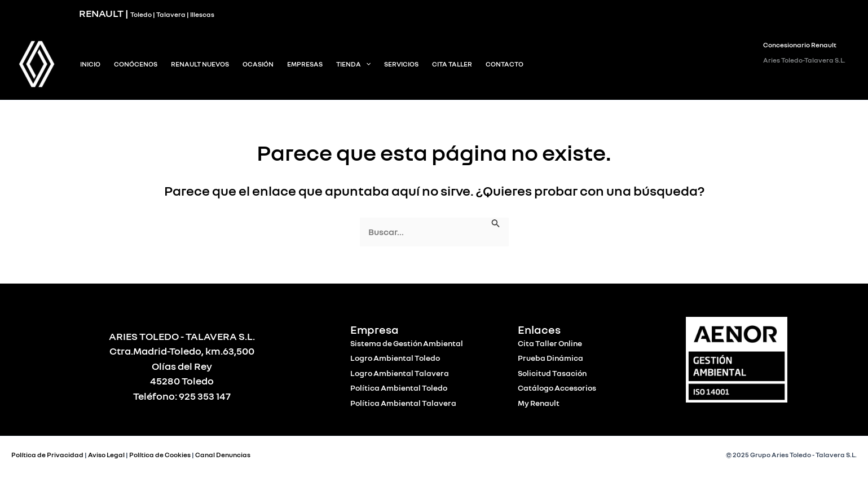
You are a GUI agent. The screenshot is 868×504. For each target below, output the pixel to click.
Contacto (505, 64)
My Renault (539, 403)
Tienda (353, 64)
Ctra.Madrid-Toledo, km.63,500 (182, 351)
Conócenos (136, 64)
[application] (366, 64)
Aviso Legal (106, 455)
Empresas (305, 64)
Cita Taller (452, 64)
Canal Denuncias (223, 455)
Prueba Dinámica (550, 358)
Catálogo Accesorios (557, 388)
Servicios (401, 64)
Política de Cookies (160, 455)
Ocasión (258, 64)
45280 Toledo (182, 381)
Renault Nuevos (200, 64)
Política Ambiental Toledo (399, 388)
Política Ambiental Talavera (403, 403)
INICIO (90, 64)
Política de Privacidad (47, 455)
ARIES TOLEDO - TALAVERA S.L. (182, 336)
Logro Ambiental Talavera (400, 373)
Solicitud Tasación (552, 373)
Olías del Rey (182, 366)
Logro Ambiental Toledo (395, 358)
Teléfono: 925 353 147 (182, 396)
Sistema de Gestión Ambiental (407, 343)
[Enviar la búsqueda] (496, 223)
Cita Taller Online (550, 343)
